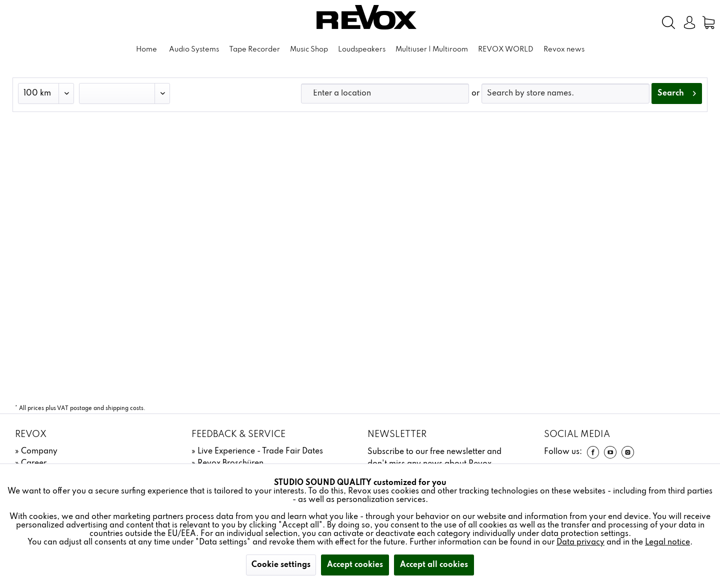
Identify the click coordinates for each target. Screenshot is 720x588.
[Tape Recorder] (254, 50)
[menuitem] (635, 22)
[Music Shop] (309, 50)
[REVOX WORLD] (506, 50)
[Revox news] (564, 50)
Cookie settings (281, 565)
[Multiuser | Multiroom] (432, 50)
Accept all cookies (434, 565)
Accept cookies (355, 565)
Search (677, 91)
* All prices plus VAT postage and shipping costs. (80, 408)
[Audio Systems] (194, 50)
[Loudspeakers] (362, 50)
